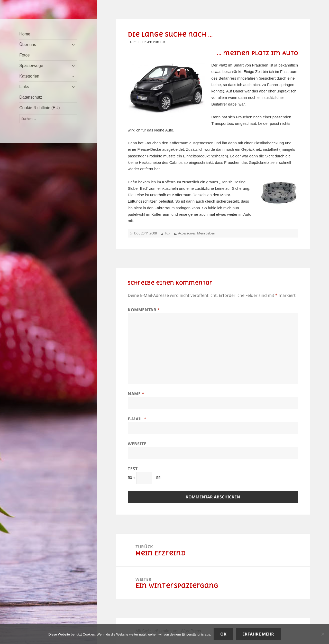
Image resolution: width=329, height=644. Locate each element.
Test (133, 469)
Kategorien (29, 76)
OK (223, 634)
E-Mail (137, 419)
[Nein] (323, 634)
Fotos (24, 55)
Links (24, 87)
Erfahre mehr (258, 634)
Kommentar (144, 310)
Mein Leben (206, 233)
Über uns (28, 45)
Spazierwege (31, 66)
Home (25, 34)
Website (137, 444)
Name (136, 394)
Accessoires (187, 233)
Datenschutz (31, 97)
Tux (167, 233)
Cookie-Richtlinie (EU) (39, 108)
